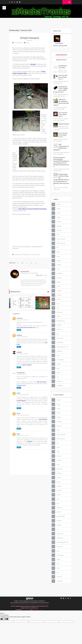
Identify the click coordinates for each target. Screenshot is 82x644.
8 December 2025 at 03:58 (23, 395)
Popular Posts (61, 55)
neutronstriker (59, 43)
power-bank (60, 338)
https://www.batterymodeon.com (26, 327)
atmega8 (17, 255)
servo (30, 255)
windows (59, 381)
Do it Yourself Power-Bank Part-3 (63, 77)
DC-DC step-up (61, 243)
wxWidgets (60, 386)
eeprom (59, 260)
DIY (58, 248)
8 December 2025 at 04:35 (23, 436)
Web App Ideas (41, 382)
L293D (59, 282)
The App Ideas (21, 373)
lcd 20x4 (59, 295)
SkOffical (19, 335)
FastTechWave (43, 419)
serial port (59, 351)
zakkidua (19, 352)
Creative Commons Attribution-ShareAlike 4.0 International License (29, 604)
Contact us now (21, 385)
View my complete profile (60, 46)
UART (58, 373)
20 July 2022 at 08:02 (21, 374)
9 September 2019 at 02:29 (23, 320)
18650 (58, 204)
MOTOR (59, 329)
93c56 (58, 213)
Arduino (59, 222)
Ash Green (20, 318)
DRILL (58, 252)
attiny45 (59, 230)
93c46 (58, 209)
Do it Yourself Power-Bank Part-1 (63, 114)
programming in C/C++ (63, 347)
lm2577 (59, 317)
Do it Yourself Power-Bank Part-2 (63, 135)
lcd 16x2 (59, 291)
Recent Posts (61, 60)
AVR (21, 255)
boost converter (61, 239)
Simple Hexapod (64, 124)
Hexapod (33, 64)
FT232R (59, 265)
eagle (58, 256)
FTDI (58, 269)
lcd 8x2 (59, 299)
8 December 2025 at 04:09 (23, 415)
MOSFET (59, 325)
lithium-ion (60, 312)
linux (58, 308)
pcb (58, 334)
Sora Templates (26, 610)
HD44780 (59, 273)
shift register (60, 360)
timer (39, 255)
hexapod (26, 255)
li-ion (58, 304)
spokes (35, 255)
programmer (60, 342)
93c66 (58, 217)
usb (58, 377)
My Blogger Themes (38, 610)
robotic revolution (27, 365)
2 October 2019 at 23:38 (22, 337)
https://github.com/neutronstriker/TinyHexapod (32, 209)
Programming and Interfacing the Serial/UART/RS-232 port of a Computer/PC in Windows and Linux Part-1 (61, 180)
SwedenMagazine (21, 401)
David (18, 393)
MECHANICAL (61, 321)
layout (58, 286)
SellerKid (30, 441)
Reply (19, 330)
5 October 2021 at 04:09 (22, 354)
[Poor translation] (6, 619)
